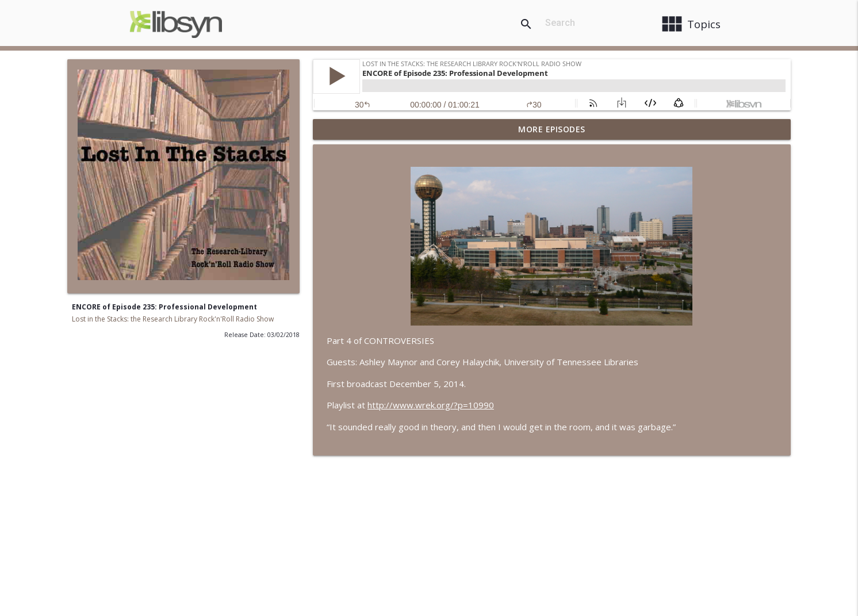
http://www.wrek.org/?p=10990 (431, 405)
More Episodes (552, 129)
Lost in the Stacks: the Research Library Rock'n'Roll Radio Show (173, 319)
